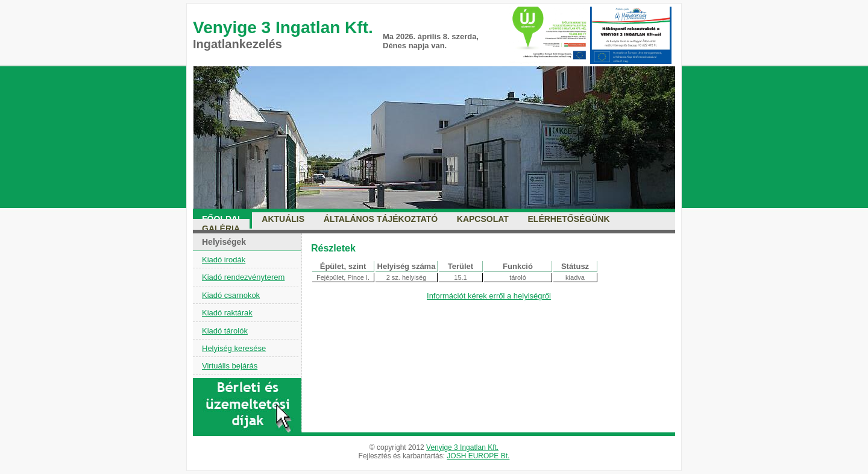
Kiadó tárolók (225, 331)
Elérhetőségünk (569, 219)
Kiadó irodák (224, 260)
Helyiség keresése (234, 348)
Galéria (221, 229)
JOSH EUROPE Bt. (478, 456)
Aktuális (283, 219)
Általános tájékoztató (381, 219)
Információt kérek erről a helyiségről (489, 296)
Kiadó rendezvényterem (243, 277)
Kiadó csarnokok (231, 295)
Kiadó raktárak (227, 313)
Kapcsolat (483, 219)
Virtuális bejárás (230, 366)
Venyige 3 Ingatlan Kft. (462, 447)
